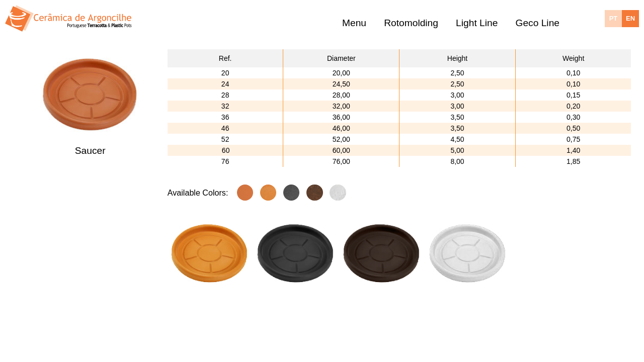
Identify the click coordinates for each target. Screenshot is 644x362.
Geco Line (538, 23)
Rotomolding (411, 23)
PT (614, 18)
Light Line (477, 23)
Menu (354, 23)
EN (630, 18)
